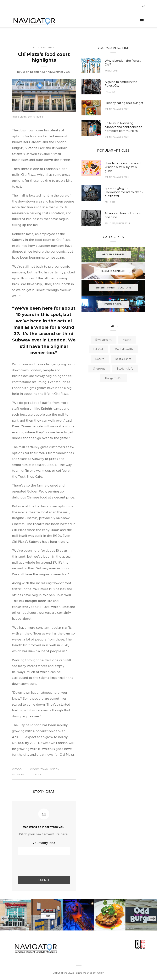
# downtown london (45, 769)
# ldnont (18, 775)
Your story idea (44, 843)
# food (17, 769)
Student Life (125, 369)
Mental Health (124, 350)
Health (127, 340)
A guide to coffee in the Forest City (121, 84)
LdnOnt (98, 350)
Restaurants (123, 359)
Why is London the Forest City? (123, 63)
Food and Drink (44, 48)
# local (38, 775)
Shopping (99, 369)
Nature (100, 359)
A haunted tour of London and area (123, 215)
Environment (104, 340)
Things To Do (113, 378)
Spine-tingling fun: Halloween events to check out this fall (124, 192)
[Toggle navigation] (142, 21)
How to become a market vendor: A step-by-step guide (123, 167)
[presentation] (40, 866)
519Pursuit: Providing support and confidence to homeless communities (123, 127)
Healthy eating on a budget (124, 103)
